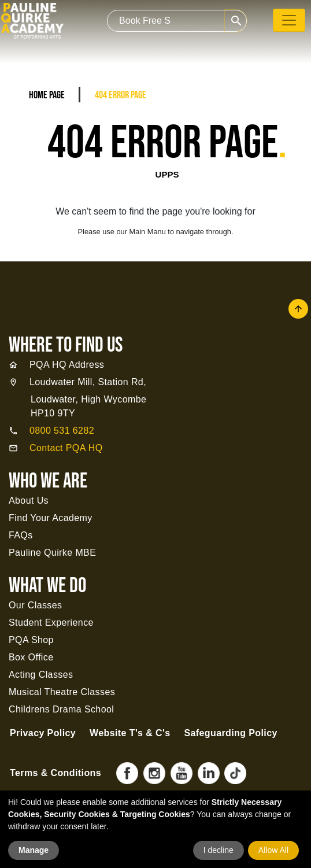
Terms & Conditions (55, 773)
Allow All (273, 850)
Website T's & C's (130, 733)
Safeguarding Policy (230, 733)
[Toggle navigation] (289, 20)
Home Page (47, 95)
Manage (34, 850)
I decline (219, 850)
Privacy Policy (43, 733)
